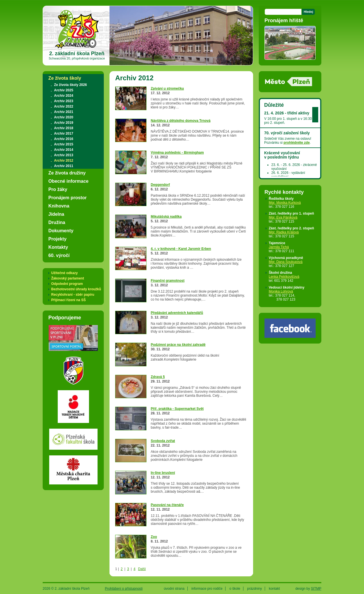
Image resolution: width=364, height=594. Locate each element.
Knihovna (59, 206)
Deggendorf (160, 185)
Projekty (57, 239)
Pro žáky (58, 189)
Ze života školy (65, 78)
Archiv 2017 (64, 133)
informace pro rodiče (207, 589)
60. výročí (59, 255)
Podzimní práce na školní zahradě (178, 345)
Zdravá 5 (158, 377)
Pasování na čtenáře (167, 505)
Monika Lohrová (281, 291)
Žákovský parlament (68, 278)
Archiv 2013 (64, 155)
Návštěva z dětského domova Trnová (181, 121)
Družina (57, 222)
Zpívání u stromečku (167, 89)
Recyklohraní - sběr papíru (73, 295)
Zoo (154, 537)
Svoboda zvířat (163, 441)
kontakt (274, 589)
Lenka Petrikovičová (284, 277)
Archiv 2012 (64, 161)
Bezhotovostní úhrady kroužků (76, 289)
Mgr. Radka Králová (284, 232)
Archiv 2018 (64, 128)
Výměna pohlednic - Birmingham (177, 153)
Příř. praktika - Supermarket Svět (177, 409)
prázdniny (255, 589)
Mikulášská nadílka (166, 217)
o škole (235, 589)
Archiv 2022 (64, 106)
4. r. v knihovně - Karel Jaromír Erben (181, 249)
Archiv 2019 (64, 123)
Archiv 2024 (64, 96)
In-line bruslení (163, 473)
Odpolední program (67, 284)
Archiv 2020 (64, 117)
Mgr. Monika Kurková (285, 203)
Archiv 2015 (64, 144)
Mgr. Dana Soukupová (286, 262)
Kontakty (58, 247)
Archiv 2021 (64, 112)
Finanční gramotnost (168, 281)
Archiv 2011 (64, 166)
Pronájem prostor (68, 198)
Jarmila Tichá (279, 247)
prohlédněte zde (297, 143)
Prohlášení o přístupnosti (124, 589)
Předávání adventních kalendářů (177, 313)
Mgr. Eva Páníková (283, 217)
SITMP (316, 589)
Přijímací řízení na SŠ (68, 300)
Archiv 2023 (64, 101)
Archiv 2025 (64, 90)
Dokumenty (61, 231)
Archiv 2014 (64, 150)
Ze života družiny (67, 173)
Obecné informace (68, 181)
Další (142, 569)
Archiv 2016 (64, 139)
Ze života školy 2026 (70, 85)
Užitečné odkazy (64, 273)
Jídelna (56, 214)
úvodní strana (174, 589)
